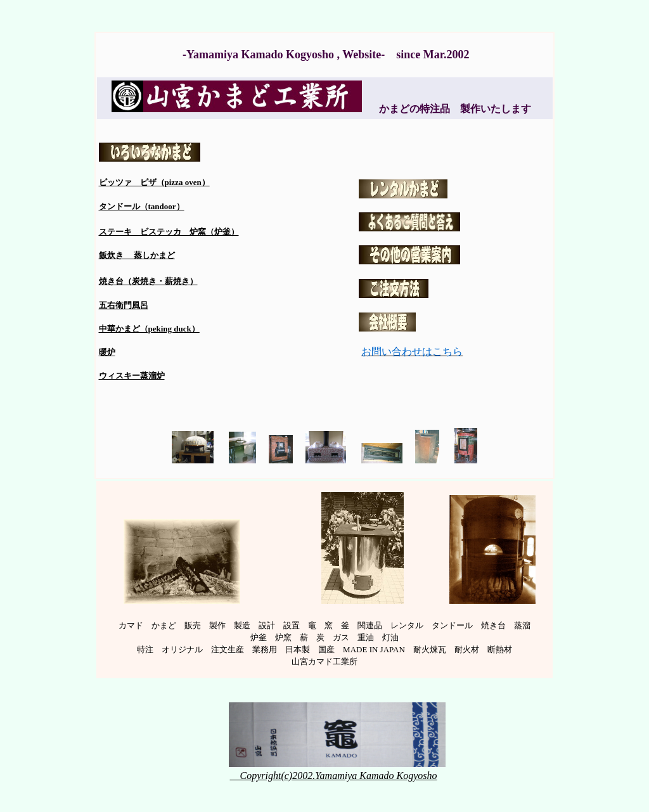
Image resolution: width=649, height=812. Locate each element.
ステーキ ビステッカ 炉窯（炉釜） (169, 232)
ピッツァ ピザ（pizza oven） (154, 182)
